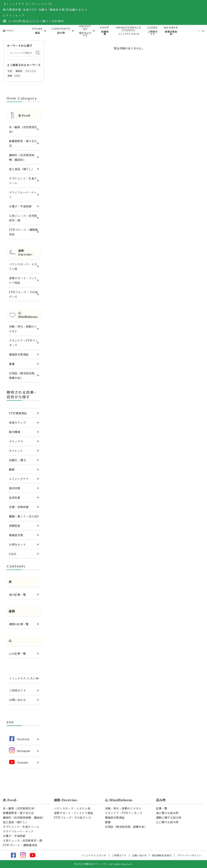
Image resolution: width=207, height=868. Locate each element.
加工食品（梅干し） (22, 169)
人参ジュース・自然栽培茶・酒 (23, 218)
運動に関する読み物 (169, 817)
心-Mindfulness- (119, 800)
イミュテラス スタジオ (24, 678)
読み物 (161, 800)
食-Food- (10, 800)
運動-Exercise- (66, 800)
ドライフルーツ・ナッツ (23, 195)
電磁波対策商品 (19, 354)
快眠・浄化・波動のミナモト (23, 329)
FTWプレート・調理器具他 (23, 232)
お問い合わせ (17, 700)
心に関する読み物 (167, 822)
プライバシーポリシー (189, 855)
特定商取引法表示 (162, 855)
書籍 (12, 364)
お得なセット (17, 544)
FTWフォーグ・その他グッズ (23, 294)
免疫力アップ (17, 423)
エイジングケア (19, 479)
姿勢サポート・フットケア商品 (74, 813)
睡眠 (12, 469)
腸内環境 (15, 432)
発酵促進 (15, 526)
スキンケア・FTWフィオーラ (23, 343)
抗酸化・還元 (17, 460)
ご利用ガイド (17, 690)
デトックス (16, 441)
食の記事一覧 (17, 595)
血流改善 (15, 498)
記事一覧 (162, 808)
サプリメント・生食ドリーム (23, 181)
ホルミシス (31, 71)
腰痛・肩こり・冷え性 (23, 516)
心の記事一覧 (17, 653)
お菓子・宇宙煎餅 (20, 206)
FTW (17, 76)
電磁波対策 (16, 535)
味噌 (10, 76)
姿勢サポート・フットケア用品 (23, 280)
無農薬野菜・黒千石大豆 (23, 143)
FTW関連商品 (18, 413)
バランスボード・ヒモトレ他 (23, 266)
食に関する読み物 (167, 813)
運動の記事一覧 (19, 624)
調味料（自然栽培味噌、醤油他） (22, 157)
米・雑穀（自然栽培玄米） (23, 129)
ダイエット (16, 451)
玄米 (10, 71)
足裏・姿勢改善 (19, 507)
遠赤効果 (15, 488)
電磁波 (19, 71)
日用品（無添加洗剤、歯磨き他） (23, 375)
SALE (13, 554)
